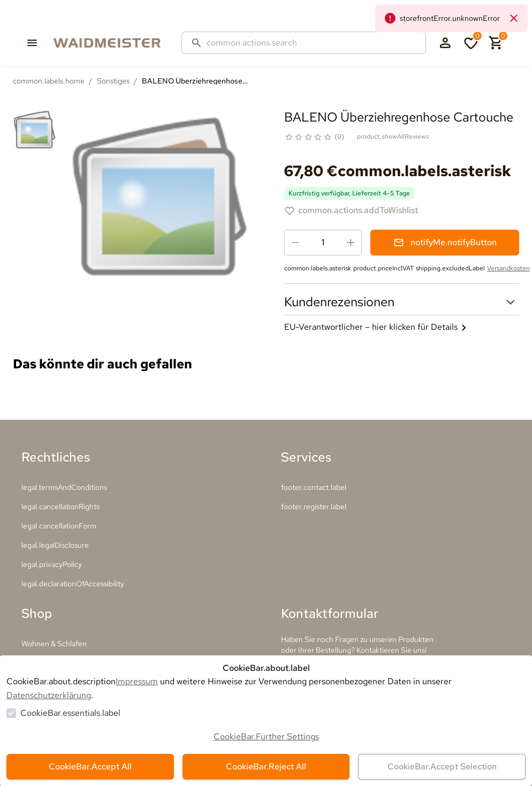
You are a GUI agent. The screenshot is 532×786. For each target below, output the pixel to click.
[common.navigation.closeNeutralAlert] (514, 18)
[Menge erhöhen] (351, 243)
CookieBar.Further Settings (266, 736)
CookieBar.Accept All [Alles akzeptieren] (90, 766)
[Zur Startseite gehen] (118, 43)
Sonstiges (113, 81)
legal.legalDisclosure (55, 545)
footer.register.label (314, 507)
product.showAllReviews (393, 137)
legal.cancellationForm (59, 526)
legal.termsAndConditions (64, 487)
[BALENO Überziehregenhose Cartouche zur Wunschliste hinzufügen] (351, 210)
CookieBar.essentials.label (70, 713)
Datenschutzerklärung (49, 695)
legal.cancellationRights (60, 507)
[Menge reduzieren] (295, 243)
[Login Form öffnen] (445, 43)
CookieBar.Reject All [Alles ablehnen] (266, 766)
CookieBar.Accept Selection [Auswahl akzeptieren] (442, 766)
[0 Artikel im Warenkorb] (496, 43)
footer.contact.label (314, 487)
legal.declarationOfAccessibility (73, 584)
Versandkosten (508, 268)
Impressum (137, 681)
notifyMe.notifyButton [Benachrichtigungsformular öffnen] (445, 242)
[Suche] (312, 43)
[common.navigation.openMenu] (32, 43)
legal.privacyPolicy (52, 564)
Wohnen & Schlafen (54, 644)
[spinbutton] (323, 243)
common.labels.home (49, 81)
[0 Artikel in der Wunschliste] (471, 43)
